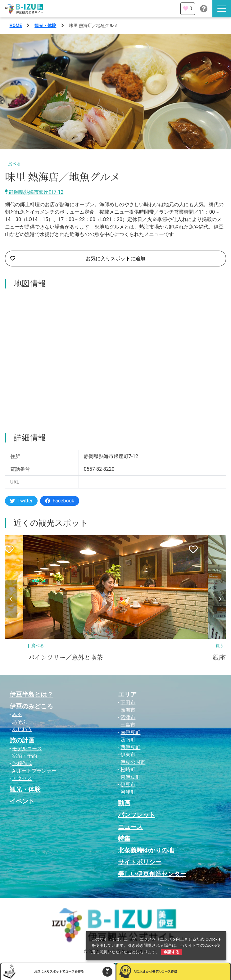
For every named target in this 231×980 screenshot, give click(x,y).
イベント (22, 801)
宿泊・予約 (25, 756)
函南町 (128, 740)
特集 (124, 838)
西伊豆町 (130, 747)
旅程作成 (22, 763)
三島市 (128, 725)
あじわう (22, 729)
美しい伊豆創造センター (152, 874)
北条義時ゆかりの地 (146, 850)
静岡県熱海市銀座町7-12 (34, 192)
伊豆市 (128, 785)
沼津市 (128, 717)
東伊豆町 (130, 777)
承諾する (171, 952)
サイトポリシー (140, 862)
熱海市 (128, 710)
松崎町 (128, 770)
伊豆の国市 (133, 762)
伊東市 (128, 755)
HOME (16, 25)
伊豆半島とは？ (31, 694)
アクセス (22, 778)
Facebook (59, 501)
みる (17, 714)
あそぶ (20, 722)
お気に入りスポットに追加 (78, 259)
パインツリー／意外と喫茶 (66, 658)
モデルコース (27, 749)
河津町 (128, 792)
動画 (124, 803)
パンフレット (137, 815)
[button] (11, 599)
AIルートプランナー (34, 771)
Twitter (21, 501)
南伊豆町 (130, 732)
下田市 (128, 703)
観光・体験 (45, 25)
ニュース (130, 827)
